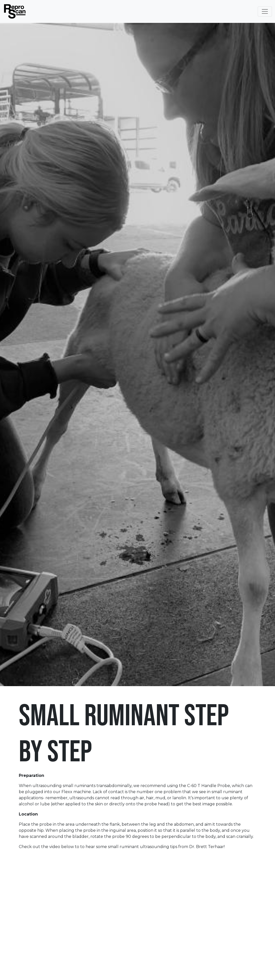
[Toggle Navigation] (265, 11)
